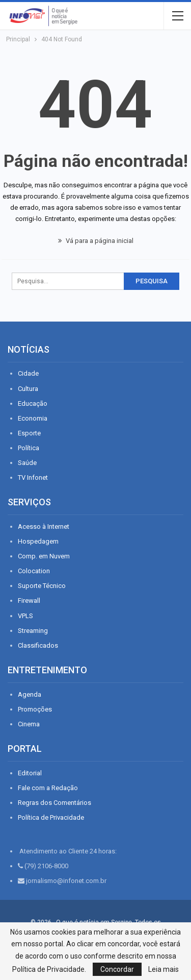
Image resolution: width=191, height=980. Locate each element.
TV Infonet (33, 477)
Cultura (28, 389)
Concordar (117, 969)
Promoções (35, 709)
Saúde (27, 463)
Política (29, 448)
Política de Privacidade (51, 817)
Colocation (34, 571)
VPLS (25, 616)
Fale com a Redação (48, 788)
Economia (33, 418)
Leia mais (163, 969)
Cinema (29, 724)
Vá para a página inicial (96, 241)
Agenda (30, 694)
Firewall (29, 601)
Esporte (29, 433)
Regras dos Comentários (54, 803)
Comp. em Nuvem (44, 556)
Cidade (28, 373)
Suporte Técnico (42, 586)
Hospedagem (38, 541)
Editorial (30, 773)
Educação (33, 403)
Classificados (38, 645)
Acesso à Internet (44, 526)
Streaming (33, 631)
